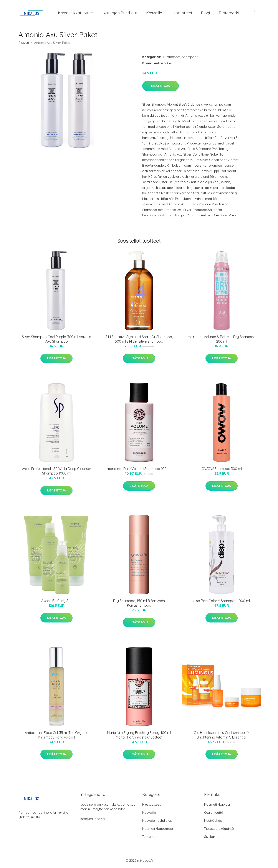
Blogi (205, 13)
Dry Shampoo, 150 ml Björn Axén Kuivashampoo (139, 603)
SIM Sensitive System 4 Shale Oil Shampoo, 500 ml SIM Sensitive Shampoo (139, 339)
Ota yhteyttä (214, 812)
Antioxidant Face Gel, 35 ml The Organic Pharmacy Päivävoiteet (56, 735)
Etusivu (24, 43)
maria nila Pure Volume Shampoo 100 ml (139, 469)
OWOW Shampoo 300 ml (222, 469)
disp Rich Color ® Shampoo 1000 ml (222, 601)
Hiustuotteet (181, 13)
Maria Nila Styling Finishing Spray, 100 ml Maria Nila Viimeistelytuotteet (139, 735)
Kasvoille (154, 13)
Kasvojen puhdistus (120, 13)
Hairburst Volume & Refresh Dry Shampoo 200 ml (222, 339)
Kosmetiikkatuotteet (76, 13)
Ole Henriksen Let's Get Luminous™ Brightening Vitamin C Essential (222, 735)
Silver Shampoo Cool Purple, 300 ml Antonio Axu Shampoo (57, 339)
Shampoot (190, 57)
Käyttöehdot (214, 821)
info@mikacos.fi (93, 819)
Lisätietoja (161, 86)
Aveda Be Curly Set (56, 601)
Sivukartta (212, 837)
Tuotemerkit (229, 13)
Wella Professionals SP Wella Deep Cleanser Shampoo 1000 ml (56, 471)
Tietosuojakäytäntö (219, 829)
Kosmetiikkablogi (217, 804)
